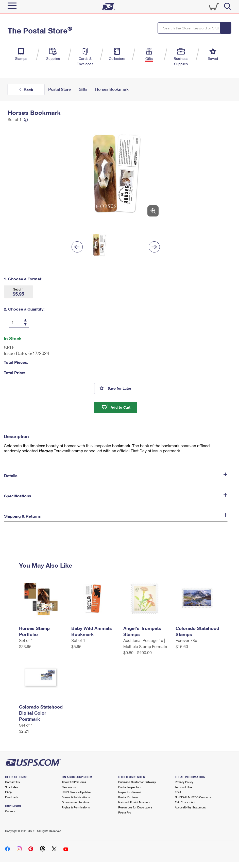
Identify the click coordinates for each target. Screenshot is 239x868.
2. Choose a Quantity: (24, 309)
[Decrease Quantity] (25, 324)
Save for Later (123, 388)
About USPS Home (74, 782)
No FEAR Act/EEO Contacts (193, 797)
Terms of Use (183, 787)
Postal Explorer (128, 797)
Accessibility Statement (190, 807)
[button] (18, 292)
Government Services (76, 802)
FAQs (9, 792)
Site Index (12, 787)
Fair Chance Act (185, 802)
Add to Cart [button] (121, 407)
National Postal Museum (134, 802)
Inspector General (130, 792)
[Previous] (77, 247)
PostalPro (125, 812)
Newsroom (69, 787)
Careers (10, 811)
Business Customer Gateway (137, 782)
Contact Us (12, 782)
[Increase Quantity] (25, 320)
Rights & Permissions (76, 807)
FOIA (178, 792)
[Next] (154, 247)
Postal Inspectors (130, 787)
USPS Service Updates (76, 792)
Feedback (12, 797)
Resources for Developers (135, 807)
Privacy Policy (184, 782)
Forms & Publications (76, 797)
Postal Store (59, 89)
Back (28, 90)
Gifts (83, 89)
